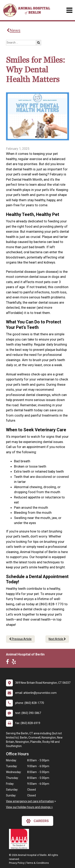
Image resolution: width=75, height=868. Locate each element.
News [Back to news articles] (13, 30)
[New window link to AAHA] (20, 839)
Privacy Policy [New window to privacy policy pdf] (17, 863)
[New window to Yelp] (15, 663)
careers (37, 821)
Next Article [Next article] (57, 639)
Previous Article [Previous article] (20, 639)
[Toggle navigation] (69, 10)
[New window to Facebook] (8, 663)
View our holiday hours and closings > (29, 807)
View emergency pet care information (30, 801)
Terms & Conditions (37, 863)
